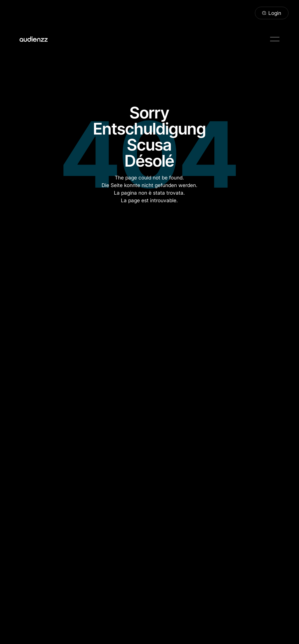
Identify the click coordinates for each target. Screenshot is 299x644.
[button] (275, 39)
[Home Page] (34, 39)
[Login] (272, 13)
